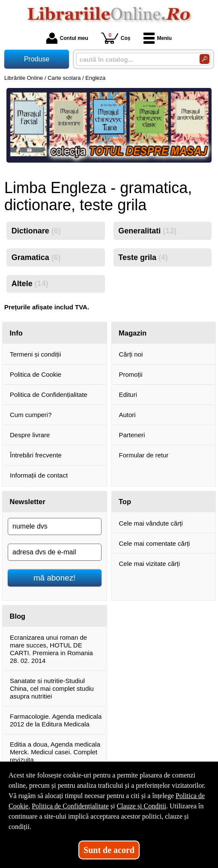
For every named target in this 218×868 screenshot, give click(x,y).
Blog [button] (18, 616)
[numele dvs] (55, 526)
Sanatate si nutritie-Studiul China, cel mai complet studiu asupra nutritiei (52, 688)
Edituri (128, 395)
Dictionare (36, 231)
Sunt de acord (109, 850)
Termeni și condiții (35, 354)
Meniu (158, 38)
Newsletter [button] (28, 502)
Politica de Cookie (36, 374)
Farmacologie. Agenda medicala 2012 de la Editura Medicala (56, 720)
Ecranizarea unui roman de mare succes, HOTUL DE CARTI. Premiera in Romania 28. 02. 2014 (51, 649)
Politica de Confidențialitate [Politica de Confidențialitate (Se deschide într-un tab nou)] (70, 806)
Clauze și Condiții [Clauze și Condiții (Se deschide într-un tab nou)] (141, 806)
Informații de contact (39, 475)
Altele (30, 284)
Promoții (131, 374)
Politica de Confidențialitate (49, 395)
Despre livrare (30, 435)
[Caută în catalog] (205, 59)
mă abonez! (54, 578)
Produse (37, 59)
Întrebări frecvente (36, 455)
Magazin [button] (133, 333)
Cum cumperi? (31, 415)
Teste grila (143, 257)
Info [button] (16, 333)
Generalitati (147, 231)
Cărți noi (131, 354)
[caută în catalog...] (134, 59)
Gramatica (36, 257)
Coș (116, 38)
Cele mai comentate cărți (155, 543)
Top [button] (125, 502)
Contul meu (67, 38)
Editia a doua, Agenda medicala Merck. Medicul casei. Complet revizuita (55, 752)
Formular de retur (144, 455)
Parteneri (132, 435)
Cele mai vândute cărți (151, 523)
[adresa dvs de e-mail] (55, 552)
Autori (127, 415)
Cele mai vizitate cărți (150, 564)
